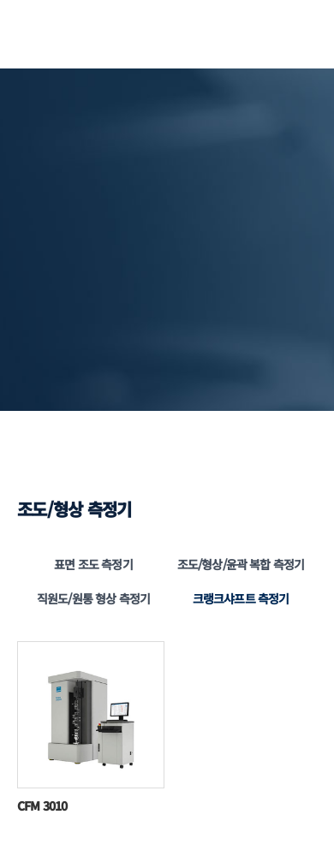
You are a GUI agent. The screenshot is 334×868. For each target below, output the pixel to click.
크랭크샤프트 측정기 (241, 598)
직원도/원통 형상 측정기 (93, 598)
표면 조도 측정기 (93, 564)
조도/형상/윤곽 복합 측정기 (241, 564)
